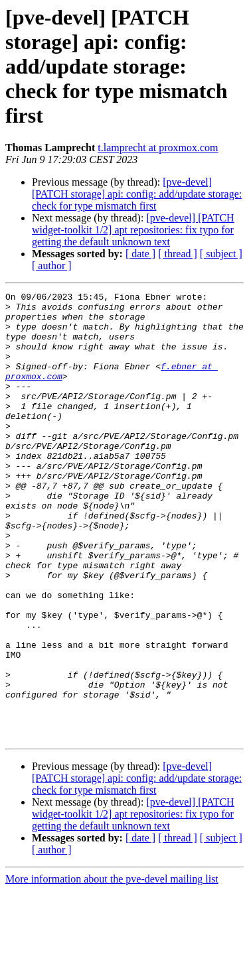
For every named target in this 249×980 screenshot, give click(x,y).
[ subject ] (221, 254)
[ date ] (140, 254)
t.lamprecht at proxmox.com (158, 148)
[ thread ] (178, 254)
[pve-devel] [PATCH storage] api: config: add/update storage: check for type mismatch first (137, 194)
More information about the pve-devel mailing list (112, 968)
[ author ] (52, 266)
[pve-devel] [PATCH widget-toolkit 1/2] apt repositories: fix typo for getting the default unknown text (133, 230)
